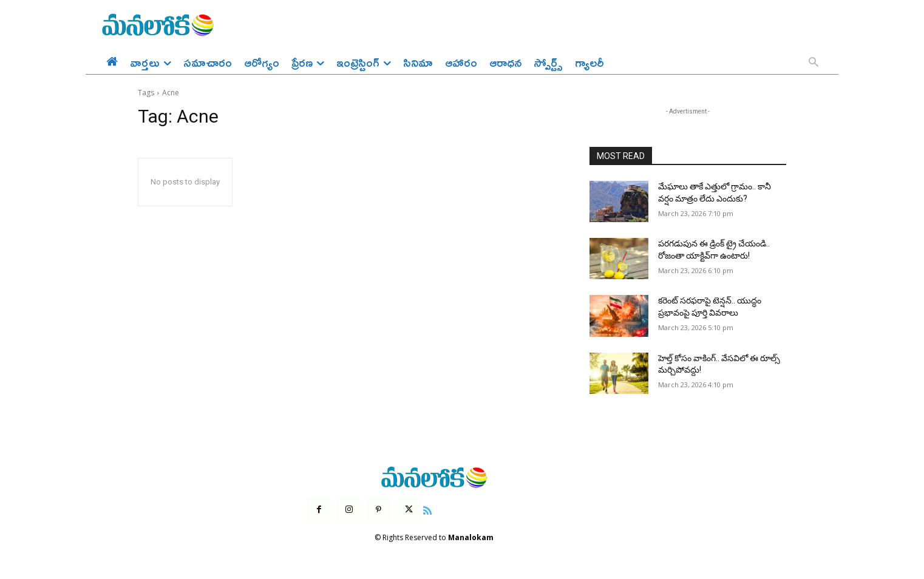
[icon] (427, 509)
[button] (814, 63)
